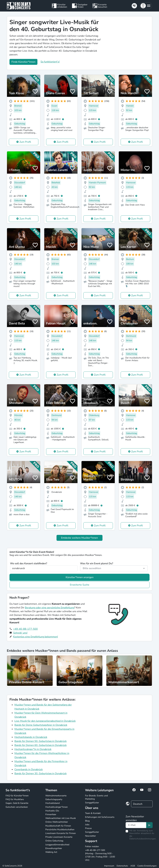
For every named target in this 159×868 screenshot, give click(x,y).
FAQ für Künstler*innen (17, 796)
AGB (133, 866)
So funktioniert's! (50, 62)
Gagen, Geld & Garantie (17, 803)
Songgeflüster (92, 803)
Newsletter (90, 836)
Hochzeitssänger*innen (57, 807)
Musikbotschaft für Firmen (58, 826)
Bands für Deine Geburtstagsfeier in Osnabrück (41, 725)
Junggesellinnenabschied (57, 845)
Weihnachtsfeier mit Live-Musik (61, 818)
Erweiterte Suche (80, 585)
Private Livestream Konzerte (59, 837)
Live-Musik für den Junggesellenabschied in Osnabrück (45, 721)
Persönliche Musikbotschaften (60, 830)
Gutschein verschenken (17, 807)
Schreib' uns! (20, 633)
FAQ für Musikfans (15, 799)
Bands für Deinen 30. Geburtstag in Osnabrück (41, 773)
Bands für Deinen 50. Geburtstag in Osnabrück (41, 741)
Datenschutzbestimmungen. (143, 839)
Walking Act (51, 852)
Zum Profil (25, 142)
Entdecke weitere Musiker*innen (79, 538)
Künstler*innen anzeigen (80, 577)
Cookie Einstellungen (147, 866)
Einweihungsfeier (54, 848)
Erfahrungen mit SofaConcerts (100, 817)
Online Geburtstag (54, 841)
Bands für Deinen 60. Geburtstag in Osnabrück (41, 745)
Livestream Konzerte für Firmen (61, 833)
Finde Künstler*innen (23, 62)
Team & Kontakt (93, 813)
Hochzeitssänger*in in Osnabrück (33, 749)
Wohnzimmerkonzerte (56, 796)
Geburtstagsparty (54, 799)
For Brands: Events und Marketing (96, 797)
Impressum (109, 866)
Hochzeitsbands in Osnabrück (31, 737)
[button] (146, 6)
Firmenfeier (51, 814)
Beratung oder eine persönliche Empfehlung (50, 608)
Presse (88, 828)
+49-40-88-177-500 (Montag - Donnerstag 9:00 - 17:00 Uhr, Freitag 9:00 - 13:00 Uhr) (100, 855)
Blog (87, 821)
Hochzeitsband (52, 803)
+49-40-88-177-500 (25, 629)
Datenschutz (122, 866)
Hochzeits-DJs (52, 811)
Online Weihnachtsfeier (57, 822)
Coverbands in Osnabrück (29, 769)
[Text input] (136, 825)
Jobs (87, 825)
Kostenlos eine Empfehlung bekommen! (36, 637)
